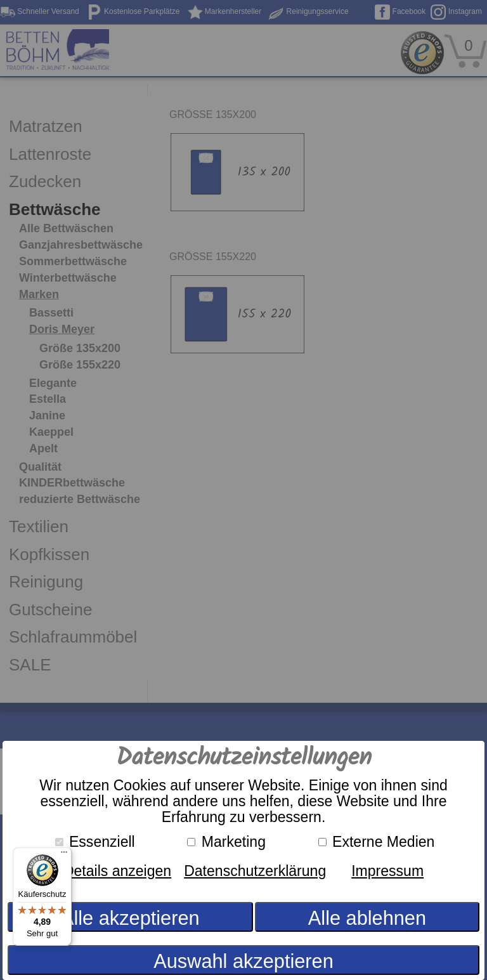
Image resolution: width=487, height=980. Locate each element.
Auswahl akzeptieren (243, 961)
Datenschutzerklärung (255, 871)
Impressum (387, 871)
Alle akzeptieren (130, 918)
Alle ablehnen (367, 918)
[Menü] (64, 855)
